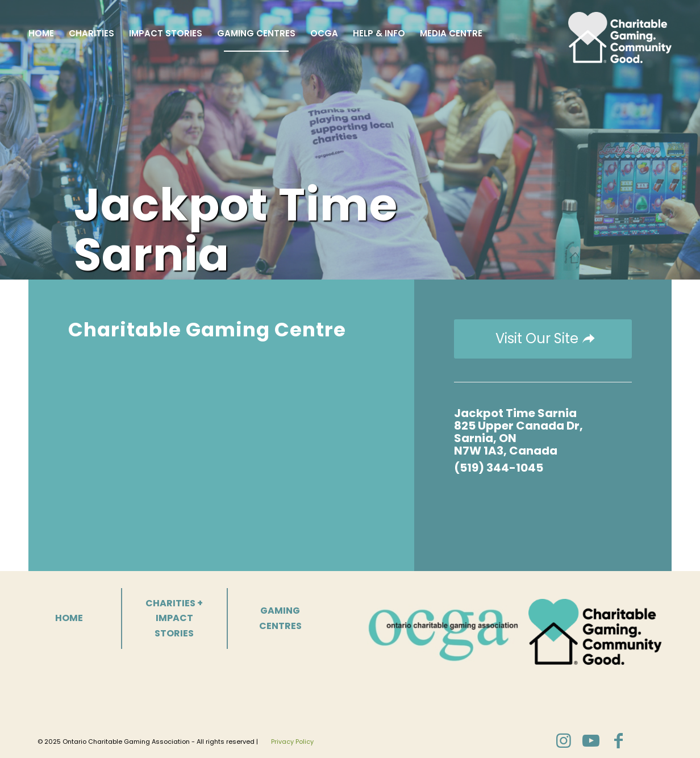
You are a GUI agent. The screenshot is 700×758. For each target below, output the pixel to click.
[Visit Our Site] (543, 339)
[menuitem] (41, 34)
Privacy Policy (292, 742)
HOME (69, 618)
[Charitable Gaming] (620, 34)
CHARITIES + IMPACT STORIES (174, 618)
